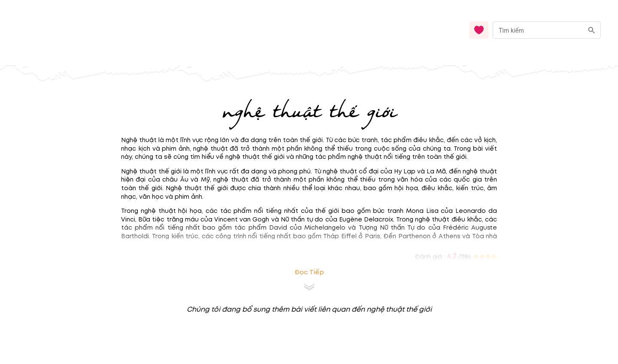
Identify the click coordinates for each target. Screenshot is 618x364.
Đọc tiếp (309, 272)
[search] (592, 30)
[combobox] (547, 30)
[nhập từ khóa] (538, 30)
